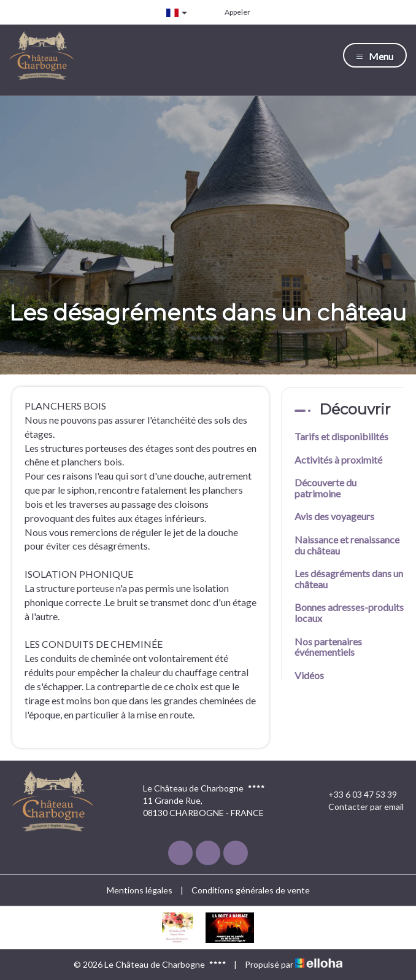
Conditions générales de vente (251, 890)
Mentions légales (140, 890)
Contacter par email (359, 807)
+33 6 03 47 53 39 (356, 795)
